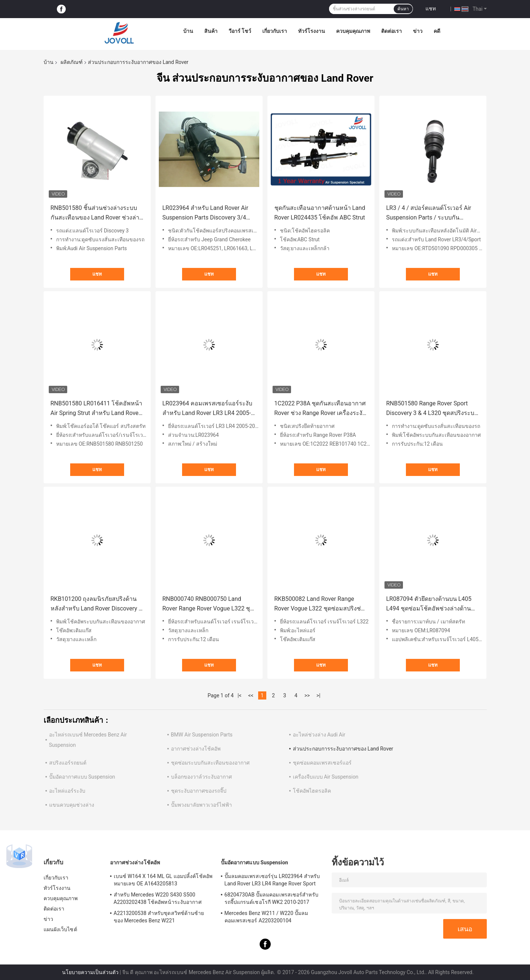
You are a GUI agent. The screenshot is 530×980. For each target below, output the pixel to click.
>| (319, 695)
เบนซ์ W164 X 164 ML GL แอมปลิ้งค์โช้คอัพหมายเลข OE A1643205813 (163, 880)
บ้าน (188, 31)
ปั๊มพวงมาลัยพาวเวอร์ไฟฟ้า (201, 805)
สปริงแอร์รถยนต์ (68, 763)
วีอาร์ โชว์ (240, 31)
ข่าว (418, 31)
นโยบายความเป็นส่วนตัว (90, 972)
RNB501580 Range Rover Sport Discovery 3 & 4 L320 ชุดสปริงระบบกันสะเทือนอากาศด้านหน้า (432, 409)
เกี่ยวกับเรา (275, 31)
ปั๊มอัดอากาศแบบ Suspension (82, 777)
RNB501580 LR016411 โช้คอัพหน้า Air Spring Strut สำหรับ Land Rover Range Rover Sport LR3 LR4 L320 (97, 409)
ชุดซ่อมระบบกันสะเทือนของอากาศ (210, 763)
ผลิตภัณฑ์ (72, 62)
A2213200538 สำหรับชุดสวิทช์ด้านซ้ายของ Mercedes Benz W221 (159, 917)
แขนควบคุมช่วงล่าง (72, 805)
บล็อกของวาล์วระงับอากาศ (201, 777)
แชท (431, 8)
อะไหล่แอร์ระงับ (67, 791)
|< (240, 695)
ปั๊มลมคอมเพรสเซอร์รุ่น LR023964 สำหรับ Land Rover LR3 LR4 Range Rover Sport (272, 880)
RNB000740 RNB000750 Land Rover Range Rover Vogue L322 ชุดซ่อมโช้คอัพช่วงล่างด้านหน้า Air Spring (208, 604)
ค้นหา (403, 9)
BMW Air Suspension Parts (202, 735)
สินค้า (211, 31)
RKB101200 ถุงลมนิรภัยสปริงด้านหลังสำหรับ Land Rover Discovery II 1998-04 (96, 604)
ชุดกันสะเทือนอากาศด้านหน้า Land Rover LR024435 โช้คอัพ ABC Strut (320, 213)
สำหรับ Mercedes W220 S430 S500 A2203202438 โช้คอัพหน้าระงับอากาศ (158, 898)
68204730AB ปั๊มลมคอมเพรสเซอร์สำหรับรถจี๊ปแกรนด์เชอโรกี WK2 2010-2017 (271, 898)
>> (307, 695)
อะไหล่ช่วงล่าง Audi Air (319, 735)
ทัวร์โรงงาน (312, 31)
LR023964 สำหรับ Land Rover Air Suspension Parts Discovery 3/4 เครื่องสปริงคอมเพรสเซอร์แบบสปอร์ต (206, 213)
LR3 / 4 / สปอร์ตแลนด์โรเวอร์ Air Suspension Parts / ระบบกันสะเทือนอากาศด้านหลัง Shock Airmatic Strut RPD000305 (429, 213)
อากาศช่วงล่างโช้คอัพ (196, 749)
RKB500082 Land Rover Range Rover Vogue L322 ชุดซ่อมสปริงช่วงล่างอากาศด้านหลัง (321, 604)
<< (251, 695)
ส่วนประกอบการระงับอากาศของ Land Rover (343, 749)
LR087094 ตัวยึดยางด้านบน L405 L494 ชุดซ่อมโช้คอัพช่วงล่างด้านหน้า (429, 604)
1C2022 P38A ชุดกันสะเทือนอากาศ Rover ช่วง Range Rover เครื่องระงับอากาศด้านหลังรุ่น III (320, 409)
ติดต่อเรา (391, 31)
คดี (437, 31)
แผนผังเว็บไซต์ (60, 929)
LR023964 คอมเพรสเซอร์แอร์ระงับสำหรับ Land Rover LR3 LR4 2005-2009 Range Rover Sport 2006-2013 (207, 409)
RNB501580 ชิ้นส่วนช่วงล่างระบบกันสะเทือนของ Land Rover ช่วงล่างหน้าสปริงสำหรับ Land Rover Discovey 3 (97, 213)
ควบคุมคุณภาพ (353, 31)
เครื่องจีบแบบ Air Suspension (326, 777)
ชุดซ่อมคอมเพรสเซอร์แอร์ (322, 763)
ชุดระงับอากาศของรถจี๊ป (199, 791)
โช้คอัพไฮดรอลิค (312, 791)
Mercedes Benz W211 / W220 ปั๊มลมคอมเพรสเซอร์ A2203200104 (266, 917)
